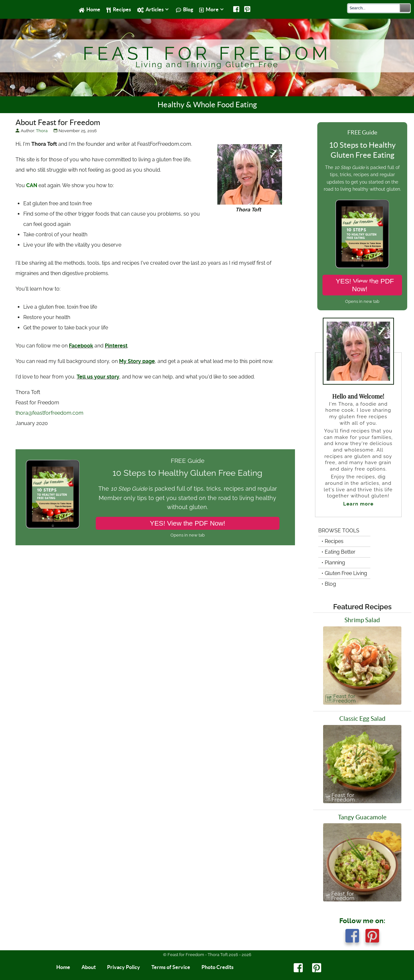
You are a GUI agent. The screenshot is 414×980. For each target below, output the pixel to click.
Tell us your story (98, 377)
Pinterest (116, 346)
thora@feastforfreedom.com (49, 413)
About (89, 967)
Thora (42, 131)
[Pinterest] (247, 9)
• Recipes (332, 541)
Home (63, 967)
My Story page (137, 361)
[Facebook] (237, 9)
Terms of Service (171, 967)
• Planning (333, 563)
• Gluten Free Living (344, 573)
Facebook (81, 346)
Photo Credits (218, 967)
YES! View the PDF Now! (187, 523)
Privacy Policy (124, 967)
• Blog (329, 584)
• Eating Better (338, 552)
